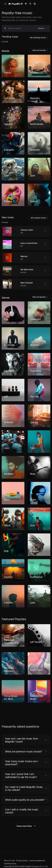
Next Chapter (27, 283)
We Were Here (27, 270)
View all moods (40, 50)
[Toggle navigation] (5, 4)
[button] (26, 740)
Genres (6, 298)
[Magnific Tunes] (14, 4)
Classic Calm (27, 230)
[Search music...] (20, 28)
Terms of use (9, 861)
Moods (5, 51)
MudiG (23, 272)
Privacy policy (22, 861)
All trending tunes (39, 38)
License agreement (37, 861)
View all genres (40, 297)
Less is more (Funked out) (32, 243)
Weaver (24, 256)
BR (22, 233)
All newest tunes (39, 218)
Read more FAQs (26, 826)
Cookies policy (10, 864)
